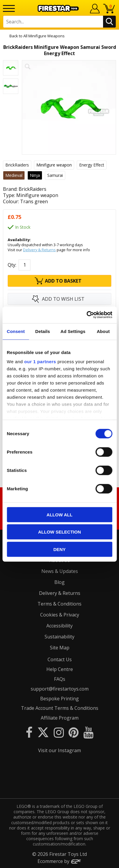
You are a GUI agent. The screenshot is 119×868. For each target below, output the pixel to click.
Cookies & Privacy (60, 615)
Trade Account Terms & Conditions (60, 708)
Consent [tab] (16, 331)
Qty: (12, 265)
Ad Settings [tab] (73, 331)
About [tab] (103, 331)
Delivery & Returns (39, 250)
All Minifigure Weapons (44, 36)
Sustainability (59, 637)
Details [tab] (43, 331)
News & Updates (60, 571)
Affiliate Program (60, 718)
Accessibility (59, 626)
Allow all (60, 514)
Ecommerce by (59, 861)
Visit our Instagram (59, 750)
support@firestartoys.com (60, 689)
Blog (59, 582)
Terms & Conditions (59, 604)
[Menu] (9, 8)
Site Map (60, 648)
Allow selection (59, 532)
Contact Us (60, 659)
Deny (60, 549)
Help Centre (60, 669)
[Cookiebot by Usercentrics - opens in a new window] (86, 315)
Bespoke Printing (59, 699)
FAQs (60, 679)
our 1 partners (40, 362)
